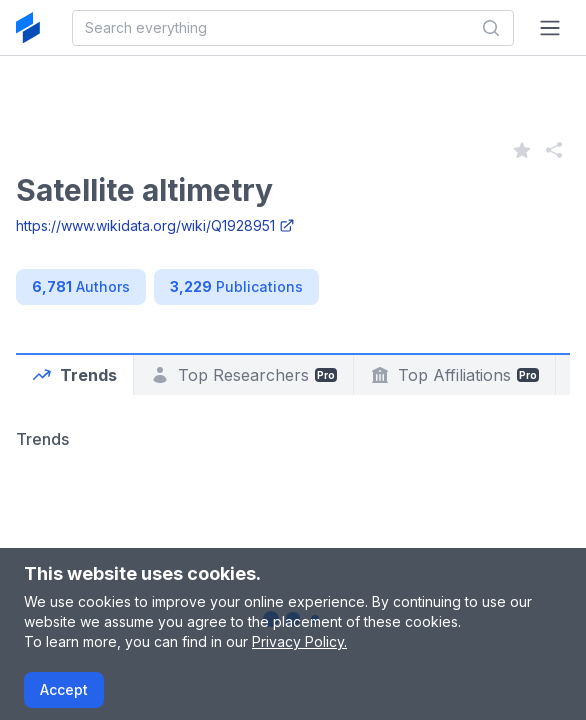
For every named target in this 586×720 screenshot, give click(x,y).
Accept (64, 689)
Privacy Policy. (299, 641)
